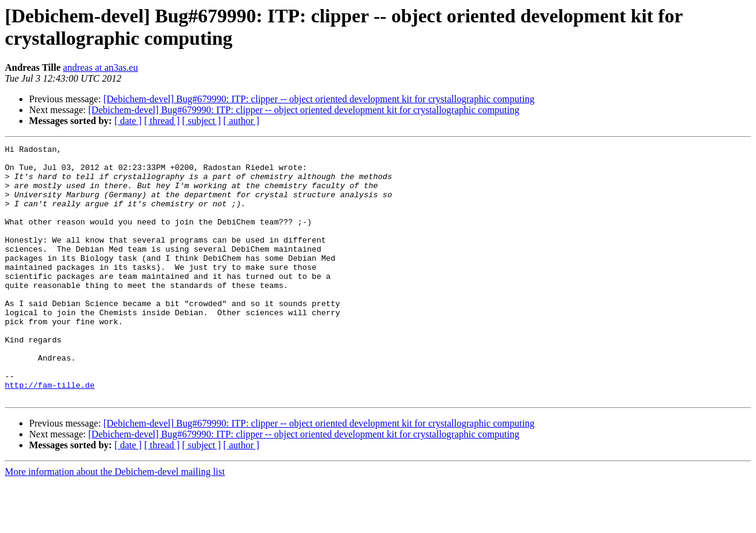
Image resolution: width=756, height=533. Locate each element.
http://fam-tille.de (50, 434)
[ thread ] (162, 121)
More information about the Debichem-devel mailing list (115, 522)
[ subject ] (202, 121)
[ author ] (242, 121)
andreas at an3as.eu (100, 67)
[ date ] (128, 121)
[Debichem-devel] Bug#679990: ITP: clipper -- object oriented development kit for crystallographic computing (319, 99)
